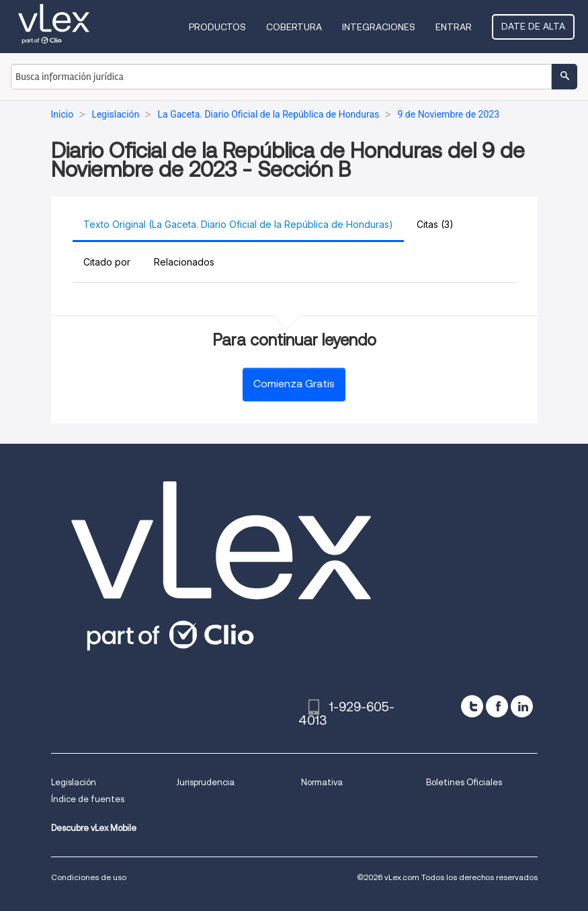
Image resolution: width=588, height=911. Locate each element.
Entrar (454, 27)
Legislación (74, 782)
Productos (217, 27)
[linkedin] (522, 706)
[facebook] (497, 706)
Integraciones (379, 27)
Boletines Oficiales (464, 782)
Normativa (322, 782)
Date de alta (533, 26)
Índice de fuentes (88, 799)
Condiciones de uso (89, 877)
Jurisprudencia (205, 782)
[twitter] (472, 706)
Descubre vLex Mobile (94, 828)
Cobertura (294, 27)
